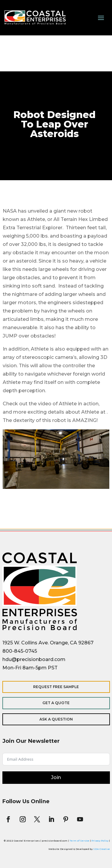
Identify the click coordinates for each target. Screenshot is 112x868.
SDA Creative (102, 849)
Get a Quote (56, 703)
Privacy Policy (100, 841)
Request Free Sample (56, 687)
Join (56, 777)
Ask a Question (56, 719)
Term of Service (79, 841)
